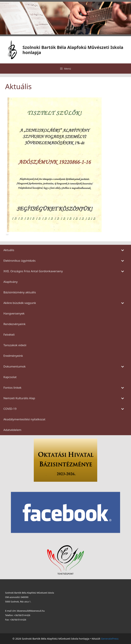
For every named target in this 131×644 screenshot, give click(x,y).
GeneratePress (110, 639)
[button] (5, 18)
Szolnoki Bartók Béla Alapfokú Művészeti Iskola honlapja (73, 50)
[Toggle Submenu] (122, 250)
